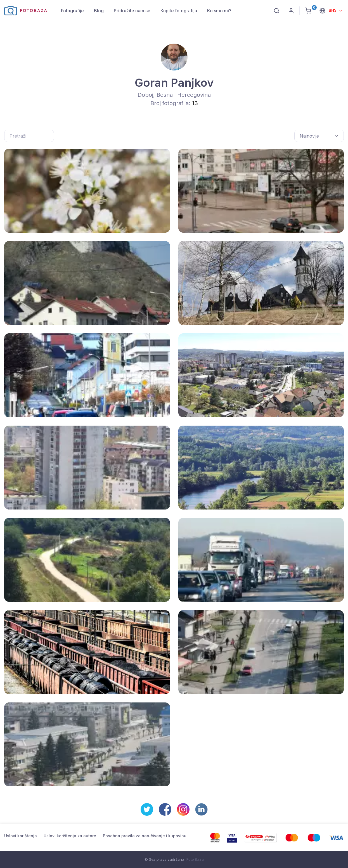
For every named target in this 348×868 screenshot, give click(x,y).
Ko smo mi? (219, 11)
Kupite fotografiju (179, 11)
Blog (99, 11)
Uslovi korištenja (21, 836)
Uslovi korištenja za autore (70, 836)
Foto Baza (195, 859)
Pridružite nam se (132, 11)
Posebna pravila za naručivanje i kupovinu (145, 836)
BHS (333, 10)
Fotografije (72, 11)
